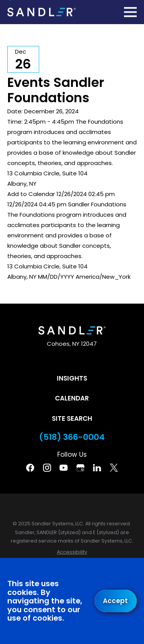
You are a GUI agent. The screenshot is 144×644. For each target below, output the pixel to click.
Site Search (72, 418)
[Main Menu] (130, 12)
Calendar (72, 398)
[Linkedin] (97, 468)
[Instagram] (47, 468)
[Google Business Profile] (80, 468)
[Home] (41, 12)
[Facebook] (30, 468)
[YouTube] (64, 468)
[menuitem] (72, 552)
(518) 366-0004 (72, 437)
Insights (72, 378)
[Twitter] (114, 468)
